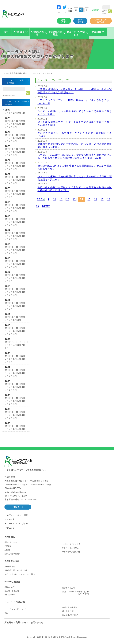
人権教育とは (10, 567)
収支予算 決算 (68, 611)
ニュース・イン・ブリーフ (18, 524)
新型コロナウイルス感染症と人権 (86, 593)
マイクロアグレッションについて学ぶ (20, 574)
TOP (6, 32)
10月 (18, 121)
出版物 (7, 550)
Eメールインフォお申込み (101, 21)
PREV (41, 199)
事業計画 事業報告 (70, 607)
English (96, 10)
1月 (23, 113)
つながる (10, 528)
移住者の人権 (10, 595)
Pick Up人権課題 (12, 582)
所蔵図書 (9, 622)
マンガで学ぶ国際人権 (71, 552)
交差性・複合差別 (12, 591)
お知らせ (10, 519)
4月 (23, 124)
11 (61, 199)
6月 (7, 113)
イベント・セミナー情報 (17, 515)
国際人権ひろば (11, 542)
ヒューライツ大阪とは (15, 602)
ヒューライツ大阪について (15, 609)
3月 (15, 113)
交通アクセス (64, 21)
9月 (23, 121)
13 (74, 199)
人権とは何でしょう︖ (71, 544)
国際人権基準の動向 (18, 73)
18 (109, 199)
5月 (11, 113)
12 (68, 199)
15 (89, 199)
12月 (7, 121)
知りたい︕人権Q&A (70, 548)
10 (54, 199)
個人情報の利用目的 (70, 615)
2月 (19, 113)
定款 (6, 613)
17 (102, 199)
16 (96, 199)
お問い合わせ (80, 21)
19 (37, 206)
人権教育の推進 (12, 561)
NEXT (46, 206)
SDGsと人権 (9, 587)
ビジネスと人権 (68, 588)
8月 (7, 124)
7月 (11, 124)
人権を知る (10, 537)
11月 (13, 121)
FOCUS (8, 546)
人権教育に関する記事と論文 (16, 570)
